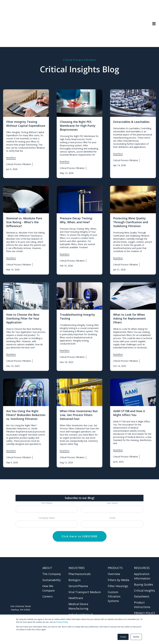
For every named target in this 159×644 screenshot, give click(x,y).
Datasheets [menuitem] (142, 585)
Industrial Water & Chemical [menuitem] (81, 605)
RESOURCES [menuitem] (142, 556)
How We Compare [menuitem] (49, 577)
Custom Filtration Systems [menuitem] (114, 585)
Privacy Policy (62, 622)
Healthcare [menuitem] (76, 586)
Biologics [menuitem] (75, 568)
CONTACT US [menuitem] (143, 607)
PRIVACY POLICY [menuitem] (145, 601)
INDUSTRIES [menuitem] (77, 556)
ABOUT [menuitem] (47, 556)
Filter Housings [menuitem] (118, 574)
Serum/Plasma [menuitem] (78, 574)
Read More (11, 146)
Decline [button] (136, 637)
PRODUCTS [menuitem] (115, 556)
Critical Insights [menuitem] (144, 579)
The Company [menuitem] (52, 562)
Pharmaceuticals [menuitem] (80, 562)
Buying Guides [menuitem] (144, 573)
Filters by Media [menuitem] (118, 568)
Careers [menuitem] (48, 585)
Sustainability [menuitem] (52, 568)
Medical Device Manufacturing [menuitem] (78, 595)
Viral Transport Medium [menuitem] (85, 580)
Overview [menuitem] (114, 562)
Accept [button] (123, 637)
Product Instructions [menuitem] (142, 593)
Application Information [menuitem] (142, 565)
